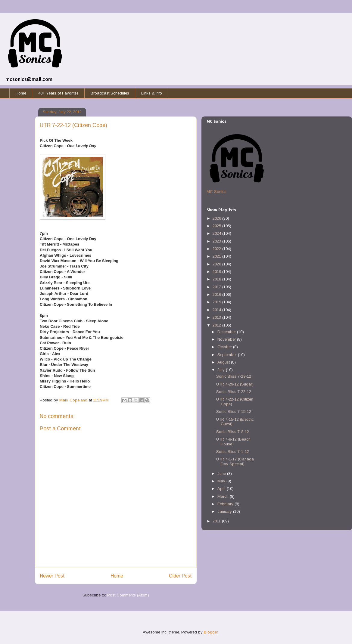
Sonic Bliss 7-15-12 (234, 412)
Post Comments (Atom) (128, 595)
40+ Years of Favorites (58, 93)
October (225, 347)
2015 (217, 302)
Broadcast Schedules (110, 93)
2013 (217, 317)
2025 (217, 226)
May (222, 481)
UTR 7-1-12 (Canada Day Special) (235, 461)
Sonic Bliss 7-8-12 (233, 432)
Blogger (211, 632)
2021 (217, 256)
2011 (217, 521)
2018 (217, 279)
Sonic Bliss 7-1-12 (233, 452)
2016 (217, 294)
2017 (217, 287)
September (228, 355)
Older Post (180, 576)
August (224, 362)
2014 (217, 310)
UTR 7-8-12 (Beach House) (233, 442)
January (225, 511)
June (222, 474)
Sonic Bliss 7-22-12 (234, 392)
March (224, 496)
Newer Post (52, 576)
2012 (217, 325)
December (227, 332)
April (222, 489)
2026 (217, 218)
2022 (217, 249)
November (227, 339)
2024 (217, 233)
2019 (217, 272)
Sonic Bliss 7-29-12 (234, 376)
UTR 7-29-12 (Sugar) (235, 384)
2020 (217, 264)
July (222, 370)
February (226, 504)
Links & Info (152, 93)
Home (21, 93)
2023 (217, 241)
